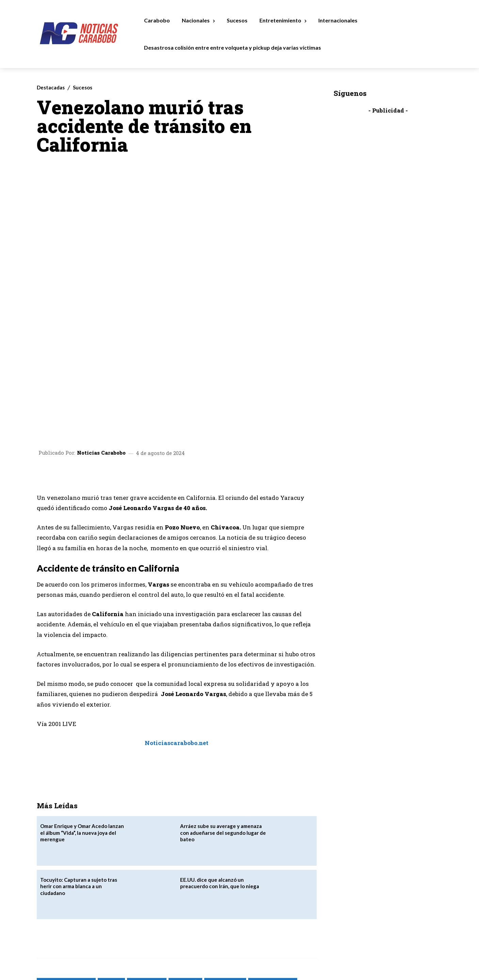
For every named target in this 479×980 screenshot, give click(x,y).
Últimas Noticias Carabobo (65, 904)
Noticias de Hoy (106, 896)
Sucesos (83, 88)
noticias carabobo (225, 888)
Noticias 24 (111, 888)
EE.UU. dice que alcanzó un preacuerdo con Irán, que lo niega (220, 789)
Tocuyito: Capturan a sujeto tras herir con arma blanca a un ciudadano (79, 792)
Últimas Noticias (289, 896)
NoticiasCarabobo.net (244, 896)
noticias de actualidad (61, 896)
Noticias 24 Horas (147, 888)
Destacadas (51, 88)
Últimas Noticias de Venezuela (127, 904)
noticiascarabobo (197, 896)
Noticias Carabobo (101, 359)
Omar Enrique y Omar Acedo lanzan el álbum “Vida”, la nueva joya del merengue (82, 739)
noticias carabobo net (273, 888)
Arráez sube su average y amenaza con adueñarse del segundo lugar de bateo (223, 739)
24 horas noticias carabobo (66, 888)
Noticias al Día (185, 888)
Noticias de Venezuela (150, 896)
